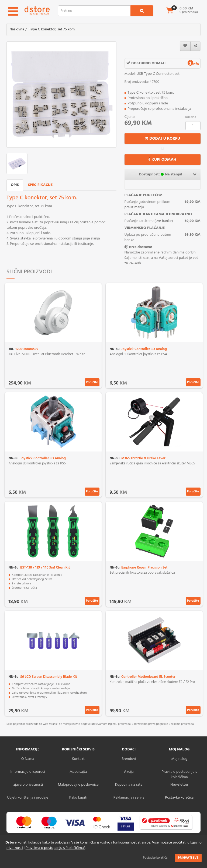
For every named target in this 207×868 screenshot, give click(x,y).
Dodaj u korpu (162, 139)
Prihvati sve (188, 858)
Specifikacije (40, 185)
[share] (195, 46)
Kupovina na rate (129, 785)
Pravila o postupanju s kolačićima (179, 775)
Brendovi (129, 759)
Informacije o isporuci (28, 772)
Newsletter (179, 785)
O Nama (28, 759)
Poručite (92, 382)
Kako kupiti (78, 798)
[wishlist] (185, 46)
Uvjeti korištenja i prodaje (28, 798)
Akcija (129, 772)
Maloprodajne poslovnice (78, 785)
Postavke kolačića (155, 858)
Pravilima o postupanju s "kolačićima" (55, 848)
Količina (191, 117)
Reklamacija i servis (129, 798)
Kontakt (78, 759)
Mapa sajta (78, 772)
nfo (193, 64)
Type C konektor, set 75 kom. (52, 29)
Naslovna (17, 29)
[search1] (142, 11)
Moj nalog (179, 759)
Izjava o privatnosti (28, 785)
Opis (15, 185)
